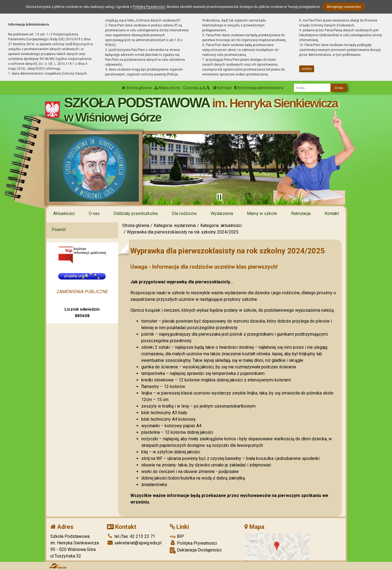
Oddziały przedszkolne (136, 213)
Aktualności (64, 213)
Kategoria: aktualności (221, 225)
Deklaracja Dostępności (196, 551)
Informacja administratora (259, 88)
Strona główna (137, 88)
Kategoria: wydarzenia (175, 225)
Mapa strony (167, 88)
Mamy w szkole (262, 213)
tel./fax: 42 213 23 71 (131, 536)
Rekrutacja (301, 213)
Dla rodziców (184, 213)
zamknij (307, 69)
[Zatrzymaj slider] (219, 197)
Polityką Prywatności (149, 7)
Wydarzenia (222, 213)
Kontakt (332, 213)
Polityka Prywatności (193, 543)
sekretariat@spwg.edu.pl (134, 543)
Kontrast (222, 88)
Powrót (59, 230)
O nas (94, 213)
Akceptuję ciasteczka (344, 7)
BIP (177, 536)
